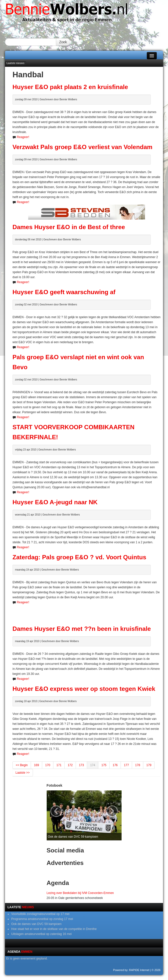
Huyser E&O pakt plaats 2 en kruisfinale (70, 87)
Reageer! (23, 137)
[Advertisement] (87, 612)
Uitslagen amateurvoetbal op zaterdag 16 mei (41, 934)
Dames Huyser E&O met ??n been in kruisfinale (82, 629)
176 (115, 765)
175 (104, 765)
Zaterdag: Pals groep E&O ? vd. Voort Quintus (79, 557)
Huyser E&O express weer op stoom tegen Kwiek (84, 689)
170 (48, 765)
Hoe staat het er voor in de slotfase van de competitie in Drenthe (54, 929)
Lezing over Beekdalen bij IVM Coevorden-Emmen (80, 893)
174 (93, 765)
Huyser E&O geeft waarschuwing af (64, 292)
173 (81, 765)
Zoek (63, 42)
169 (36, 765)
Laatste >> (23, 773)
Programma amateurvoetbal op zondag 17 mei (42, 919)
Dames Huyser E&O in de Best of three (69, 227)
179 (149, 765)
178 (138, 765)
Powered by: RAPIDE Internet (131, 970)
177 (126, 765)
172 (70, 765)
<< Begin (22, 765)
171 (59, 765)
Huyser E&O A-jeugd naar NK (55, 502)
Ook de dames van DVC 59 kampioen (36, 924)
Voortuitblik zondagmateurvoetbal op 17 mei (40, 914)
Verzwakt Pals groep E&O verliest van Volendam (83, 147)
